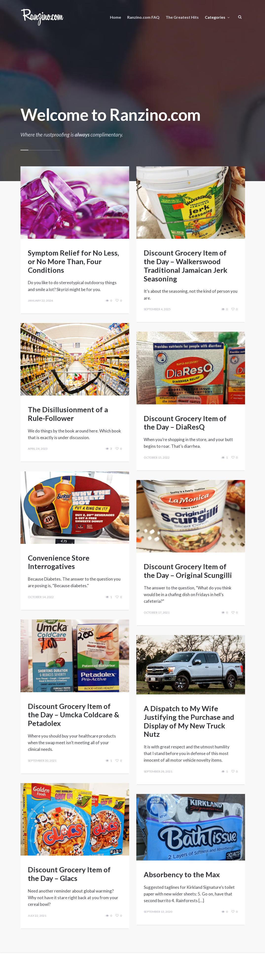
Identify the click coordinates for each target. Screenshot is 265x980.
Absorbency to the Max (182, 874)
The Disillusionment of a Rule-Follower (68, 413)
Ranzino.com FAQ (143, 17)
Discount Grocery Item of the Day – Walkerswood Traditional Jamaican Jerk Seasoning (185, 266)
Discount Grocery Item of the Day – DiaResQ (185, 422)
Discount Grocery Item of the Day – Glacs (69, 874)
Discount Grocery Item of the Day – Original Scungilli (188, 571)
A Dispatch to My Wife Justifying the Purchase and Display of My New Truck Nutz (189, 721)
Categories (215, 17)
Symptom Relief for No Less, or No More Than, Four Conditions (73, 261)
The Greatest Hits (182, 17)
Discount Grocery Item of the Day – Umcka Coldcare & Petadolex (74, 714)
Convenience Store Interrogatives (59, 562)
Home (115, 17)
